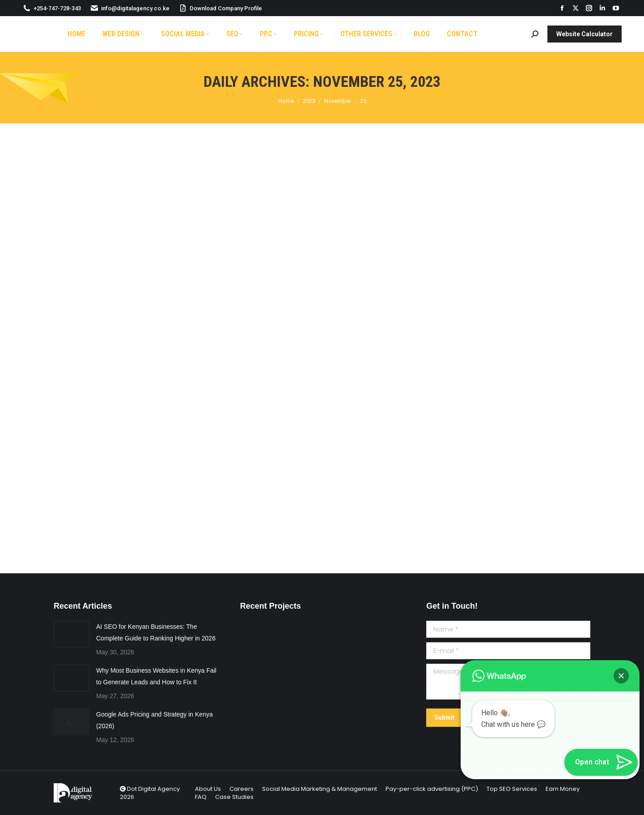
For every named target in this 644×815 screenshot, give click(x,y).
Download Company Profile (220, 8)
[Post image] (72, 634)
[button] (621, 676)
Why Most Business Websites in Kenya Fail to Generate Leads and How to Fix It (156, 676)
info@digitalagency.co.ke (130, 8)
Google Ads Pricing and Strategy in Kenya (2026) (155, 720)
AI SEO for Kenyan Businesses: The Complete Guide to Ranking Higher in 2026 (156, 632)
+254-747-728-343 (52, 8)
